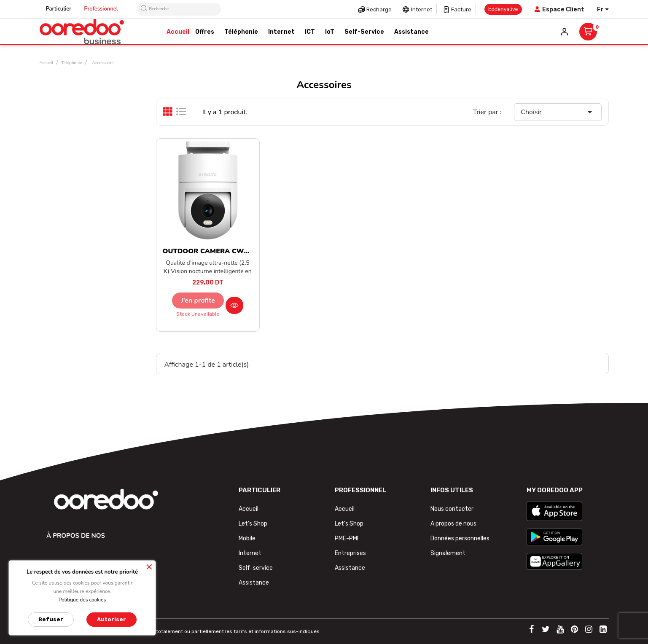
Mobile (247, 538)
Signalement (448, 553)
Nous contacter (452, 509)
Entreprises (350, 553)
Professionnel (101, 9)
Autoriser (112, 619)
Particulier (59, 9)
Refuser (51, 619)
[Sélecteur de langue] (603, 9)
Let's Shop (253, 524)
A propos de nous (453, 524)
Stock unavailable (198, 314)
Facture (461, 9)
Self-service (256, 568)
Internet (422, 9)
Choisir (558, 112)
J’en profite (198, 301)
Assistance (254, 583)
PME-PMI (347, 538)
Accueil (249, 509)
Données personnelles (460, 538)
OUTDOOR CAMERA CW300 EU (215, 251)
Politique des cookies (82, 600)
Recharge (379, 9)
